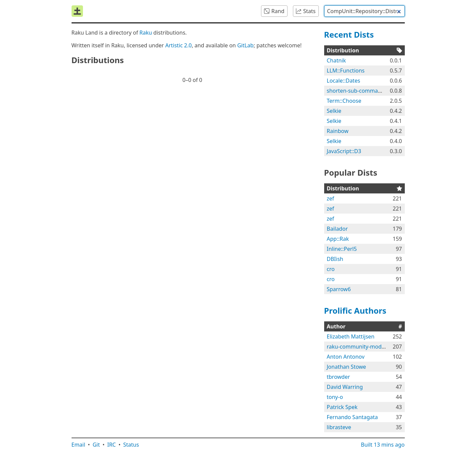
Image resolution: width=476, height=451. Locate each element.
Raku (146, 33)
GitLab (245, 45)
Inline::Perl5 (342, 249)
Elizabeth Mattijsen (351, 336)
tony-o (335, 397)
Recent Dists (349, 34)
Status (131, 445)
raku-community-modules (359, 347)
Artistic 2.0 (179, 45)
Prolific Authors (355, 310)
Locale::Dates (344, 81)
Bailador (337, 229)
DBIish (335, 259)
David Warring (345, 387)
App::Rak (338, 239)
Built (383, 445)
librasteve (339, 427)
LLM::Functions (346, 71)
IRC (112, 445)
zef (331, 198)
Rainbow (338, 131)
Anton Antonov (346, 357)
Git (96, 445)
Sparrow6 (339, 289)
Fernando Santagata (352, 417)
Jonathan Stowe (347, 367)
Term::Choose (344, 101)
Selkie (334, 111)
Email (78, 445)
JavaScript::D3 (344, 151)
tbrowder (338, 377)
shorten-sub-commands (357, 91)
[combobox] (364, 11)
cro (331, 269)
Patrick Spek (342, 407)
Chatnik (336, 60)
